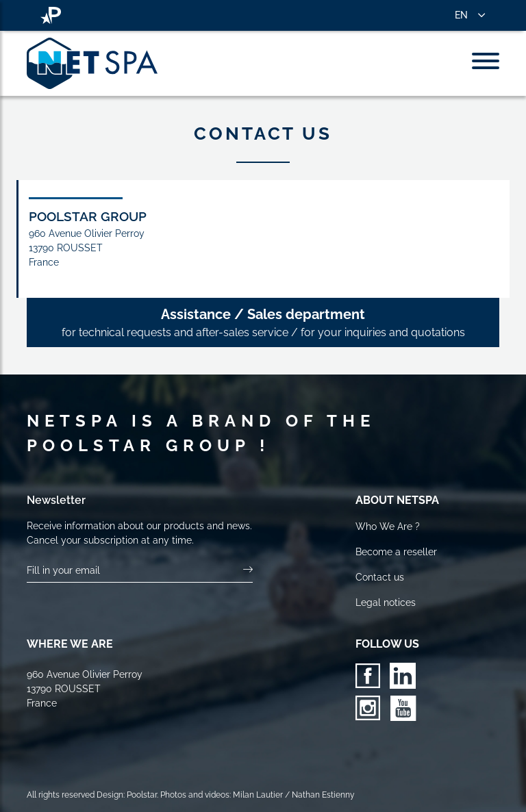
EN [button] (461, 15)
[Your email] (135, 571)
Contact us (380, 577)
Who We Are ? (388, 526)
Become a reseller (396, 552)
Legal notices (386, 602)
